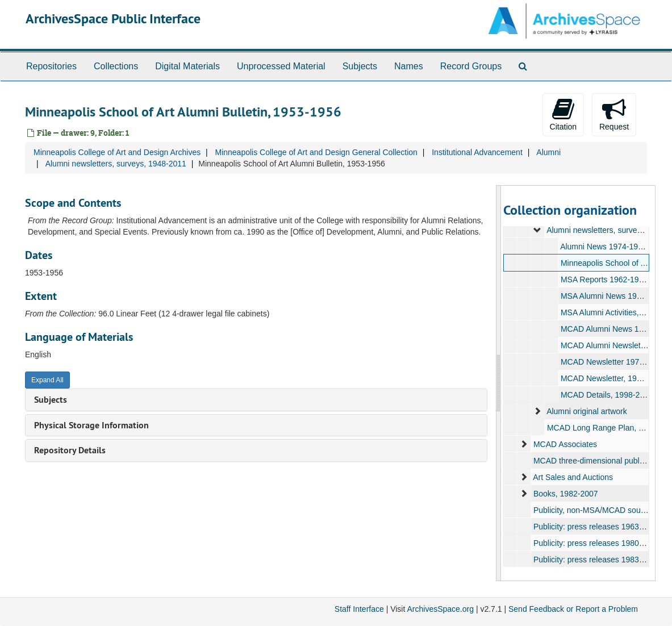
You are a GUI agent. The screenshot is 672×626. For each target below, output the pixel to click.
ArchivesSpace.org (440, 609)
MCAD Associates (565, 444)
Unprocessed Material (281, 66)
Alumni (548, 152)
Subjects (360, 66)
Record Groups (471, 66)
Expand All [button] (47, 380)
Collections (116, 66)
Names (409, 66)
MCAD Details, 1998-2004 (607, 395)
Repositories (51, 66)
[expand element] (537, 230)
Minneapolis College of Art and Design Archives (117, 152)
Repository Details (70, 450)
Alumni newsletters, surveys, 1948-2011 (116, 164)
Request (614, 114)
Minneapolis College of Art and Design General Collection (316, 152)
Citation (563, 114)
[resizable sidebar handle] (499, 383)
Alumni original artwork (587, 411)
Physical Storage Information (91, 425)
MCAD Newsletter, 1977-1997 (613, 378)
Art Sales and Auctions (573, 477)
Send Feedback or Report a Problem (573, 609)
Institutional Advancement (477, 152)
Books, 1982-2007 (566, 494)
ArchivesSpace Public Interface (113, 18)
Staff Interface (359, 609)
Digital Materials (187, 66)
